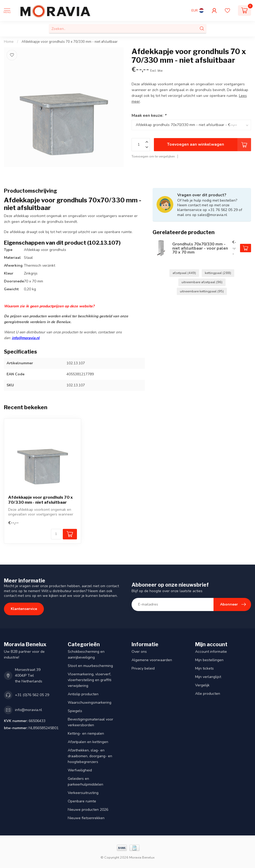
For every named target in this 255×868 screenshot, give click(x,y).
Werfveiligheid (80, 770)
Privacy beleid (143, 668)
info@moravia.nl (26, 338)
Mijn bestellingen (209, 660)
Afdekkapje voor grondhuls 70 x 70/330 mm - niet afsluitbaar (70, 42)
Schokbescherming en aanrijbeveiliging (86, 654)
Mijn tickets (204, 668)
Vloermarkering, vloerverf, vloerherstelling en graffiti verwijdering (90, 680)
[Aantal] (56, 534)
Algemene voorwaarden (152, 660)
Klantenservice (24, 609)
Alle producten (208, 694)
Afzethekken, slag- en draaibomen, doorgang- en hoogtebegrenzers (90, 756)
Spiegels (75, 711)
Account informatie (211, 652)
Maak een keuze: (149, 115)
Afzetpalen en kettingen (88, 742)
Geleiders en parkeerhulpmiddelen (85, 782)
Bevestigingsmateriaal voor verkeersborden (90, 722)
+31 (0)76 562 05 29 (32, 695)
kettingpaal (218, 273)
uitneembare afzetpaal (202, 282)
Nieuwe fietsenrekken (86, 818)
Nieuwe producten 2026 (88, 810)
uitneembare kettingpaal (202, 291)
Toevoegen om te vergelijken (153, 156)
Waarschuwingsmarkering (90, 703)
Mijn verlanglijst (208, 677)
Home (9, 42)
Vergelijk (202, 685)
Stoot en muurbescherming (90, 666)
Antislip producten (83, 694)
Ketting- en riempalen (86, 733)
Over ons (139, 652)
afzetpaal (184, 273)
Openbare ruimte (82, 801)
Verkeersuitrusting (83, 793)
